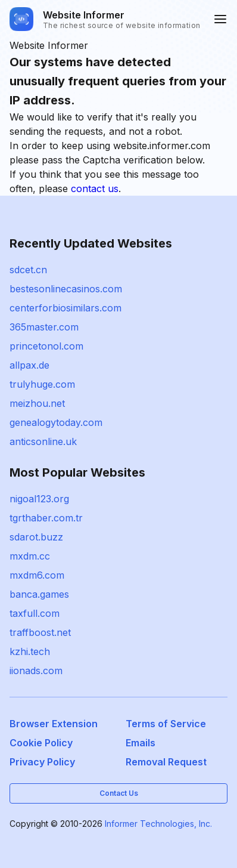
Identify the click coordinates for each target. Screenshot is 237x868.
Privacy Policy (42, 762)
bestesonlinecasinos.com (66, 289)
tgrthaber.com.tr (46, 518)
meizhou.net (37, 403)
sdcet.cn (28, 270)
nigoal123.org (39, 499)
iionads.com (36, 671)
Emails (141, 743)
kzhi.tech (30, 651)
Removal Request (166, 762)
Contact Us (119, 793)
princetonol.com (46, 346)
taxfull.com (35, 613)
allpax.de (29, 365)
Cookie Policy (41, 743)
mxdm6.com (37, 575)
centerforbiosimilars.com (66, 308)
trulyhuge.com (42, 384)
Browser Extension (54, 724)
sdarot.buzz (36, 537)
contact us (95, 189)
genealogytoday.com (56, 422)
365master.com (44, 327)
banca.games (39, 594)
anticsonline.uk (43, 441)
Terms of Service (166, 724)
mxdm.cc (30, 556)
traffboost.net (40, 632)
